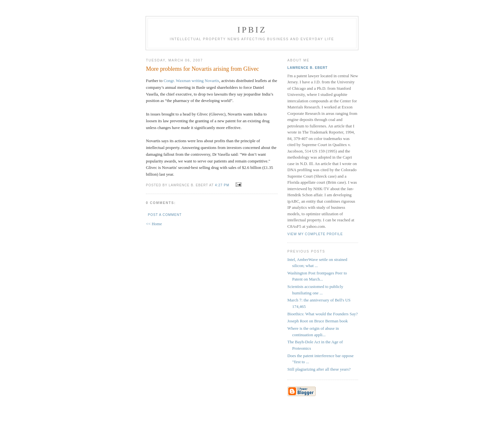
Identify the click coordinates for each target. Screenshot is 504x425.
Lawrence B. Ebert (307, 68)
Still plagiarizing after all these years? (319, 369)
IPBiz (252, 30)
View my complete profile (315, 234)
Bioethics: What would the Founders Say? (323, 314)
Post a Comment (165, 215)
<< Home (154, 224)
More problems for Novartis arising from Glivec (203, 69)
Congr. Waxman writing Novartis (191, 81)
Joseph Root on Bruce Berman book (318, 321)
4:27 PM (222, 185)
